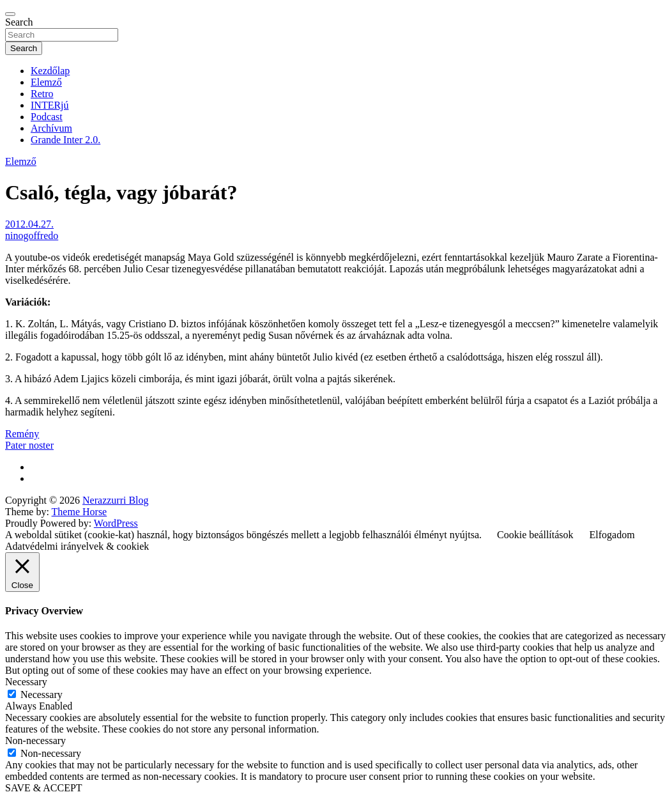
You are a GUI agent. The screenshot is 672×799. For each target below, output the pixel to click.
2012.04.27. (29, 224)
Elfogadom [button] (612, 535)
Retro (42, 94)
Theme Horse (80, 512)
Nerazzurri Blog (116, 500)
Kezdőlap (50, 71)
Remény (22, 434)
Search (19, 22)
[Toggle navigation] (10, 14)
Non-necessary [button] (35, 741)
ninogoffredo (32, 236)
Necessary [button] (26, 682)
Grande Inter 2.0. (65, 140)
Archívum (51, 128)
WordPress (116, 523)
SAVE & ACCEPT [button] (44, 788)
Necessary (42, 694)
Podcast (47, 117)
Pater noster (29, 445)
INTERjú (50, 105)
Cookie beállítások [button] (535, 535)
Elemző (46, 82)
